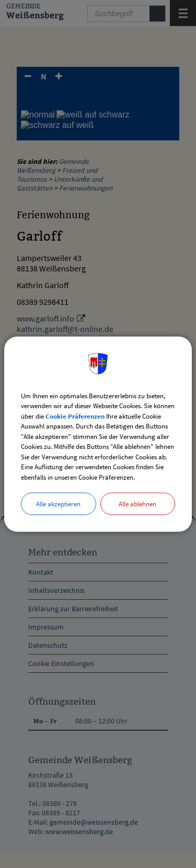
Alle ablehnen (137, 504)
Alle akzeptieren (58, 504)
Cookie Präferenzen (75, 416)
